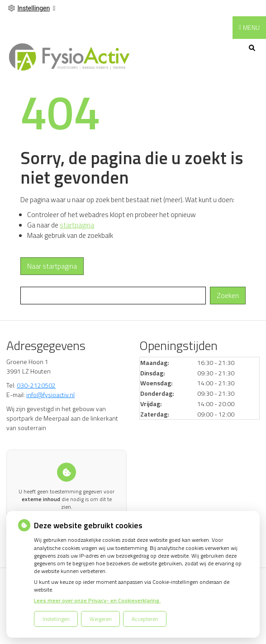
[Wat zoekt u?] (113, 296)
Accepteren (145, 619)
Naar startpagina (52, 266)
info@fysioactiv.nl (50, 395)
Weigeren (101, 619)
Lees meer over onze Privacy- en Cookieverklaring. (97, 600)
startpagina (77, 225)
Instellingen (56, 619)
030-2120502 (36, 385)
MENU (251, 27)
